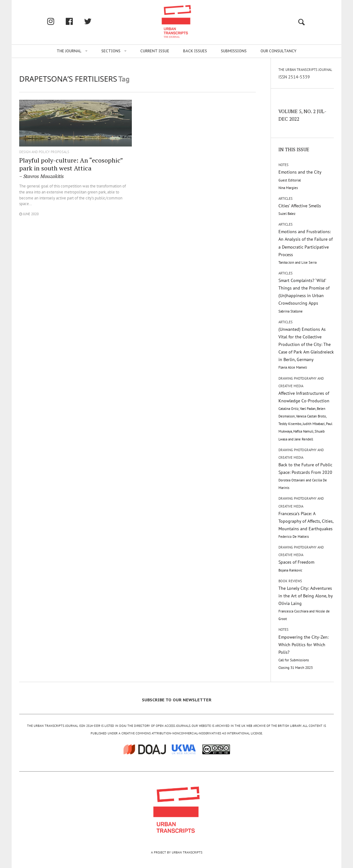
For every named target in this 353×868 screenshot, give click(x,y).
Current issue (155, 51)
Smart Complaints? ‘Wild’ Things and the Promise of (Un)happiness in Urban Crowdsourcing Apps (304, 296)
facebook (76, 21)
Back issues (195, 51)
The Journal (69, 51)
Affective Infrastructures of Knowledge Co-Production (305, 416)
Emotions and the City (300, 179)
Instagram (57, 21)
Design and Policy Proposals (44, 152)
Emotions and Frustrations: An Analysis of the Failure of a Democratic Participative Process (305, 247)
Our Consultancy (278, 51)
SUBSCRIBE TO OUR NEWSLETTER (177, 700)
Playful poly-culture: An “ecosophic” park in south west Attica (71, 168)
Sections (111, 51)
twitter (94, 21)
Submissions (234, 51)
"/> (76, 127)
